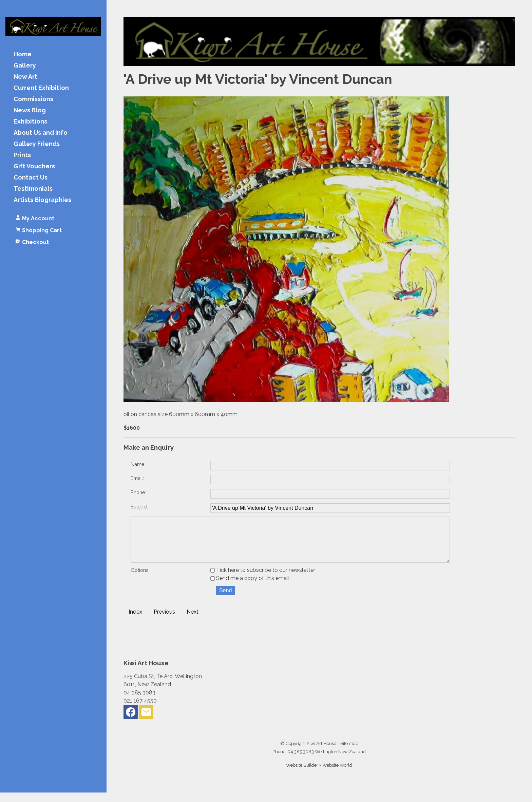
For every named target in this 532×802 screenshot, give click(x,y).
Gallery (25, 66)
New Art (25, 77)
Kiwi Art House (321, 753)
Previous (164, 621)
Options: (140, 580)
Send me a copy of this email (250, 588)
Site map (349, 753)
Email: (137, 478)
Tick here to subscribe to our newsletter (263, 580)
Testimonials (33, 189)
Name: (138, 464)
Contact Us (31, 178)
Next (193, 621)
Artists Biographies (42, 200)
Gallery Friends (37, 144)
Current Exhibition (41, 88)
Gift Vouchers (34, 166)
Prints (22, 155)
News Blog (30, 110)
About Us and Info (41, 133)
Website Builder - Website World (319, 775)
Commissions (33, 99)
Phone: (138, 492)
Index (135, 621)
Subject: (140, 507)
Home (23, 54)
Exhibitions (30, 122)
